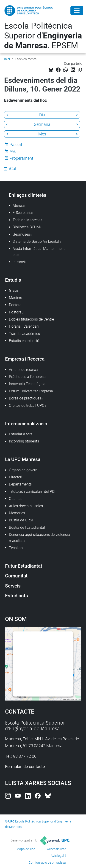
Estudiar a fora (21, 434)
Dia (42, 115)
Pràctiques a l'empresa (27, 377)
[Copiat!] (80, 70)
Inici (7, 59)
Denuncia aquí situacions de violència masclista (39, 538)
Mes (42, 134)
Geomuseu (21, 234)
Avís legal (57, 856)
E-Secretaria (22, 213)
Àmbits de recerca (23, 370)
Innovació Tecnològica (27, 384)
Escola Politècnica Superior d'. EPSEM (43, 36)
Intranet (19, 262)
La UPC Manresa (23, 459)
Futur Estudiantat (24, 566)
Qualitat (15, 499)
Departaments (20, 484)
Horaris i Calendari (24, 326)
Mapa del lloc (26, 849)
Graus (14, 290)
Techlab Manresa (27, 220)
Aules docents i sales (26, 506)
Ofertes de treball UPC (27, 406)
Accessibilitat (56, 849)
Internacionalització (26, 424)
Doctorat (16, 305)
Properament (21, 158)
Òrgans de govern (23, 470)
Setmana (42, 124)
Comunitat (16, 576)
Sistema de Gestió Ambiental (36, 241)
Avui (14, 151)
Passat (16, 144)
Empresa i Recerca (25, 359)
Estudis (13, 280)
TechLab (16, 548)
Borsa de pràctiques (25, 398)
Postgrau (16, 312)
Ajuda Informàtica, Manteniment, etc (39, 252)
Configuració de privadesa (47, 863)
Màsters (15, 298)
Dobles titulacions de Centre (31, 319)
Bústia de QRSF (21, 520)
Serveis (13, 586)
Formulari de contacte (25, 767)
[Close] (77, 11)
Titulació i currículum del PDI (32, 492)
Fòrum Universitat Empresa (31, 391)
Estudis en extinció (24, 341)
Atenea (18, 206)
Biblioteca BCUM (26, 227)
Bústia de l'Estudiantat (27, 527)
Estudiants (17, 596)
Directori (16, 477)
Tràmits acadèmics (24, 334)
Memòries (17, 513)
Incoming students (24, 441)
